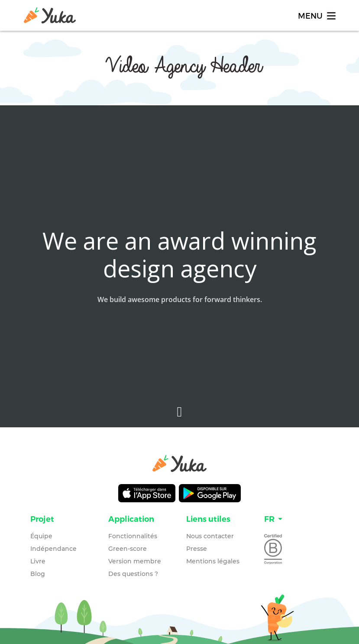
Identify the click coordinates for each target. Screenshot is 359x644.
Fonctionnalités (133, 536)
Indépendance (53, 549)
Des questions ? (133, 574)
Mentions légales (213, 561)
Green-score (128, 549)
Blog (38, 574)
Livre (38, 561)
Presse (197, 549)
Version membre (135, 561)
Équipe (41, 536)
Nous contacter (210, 536)
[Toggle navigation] (316, 15)
